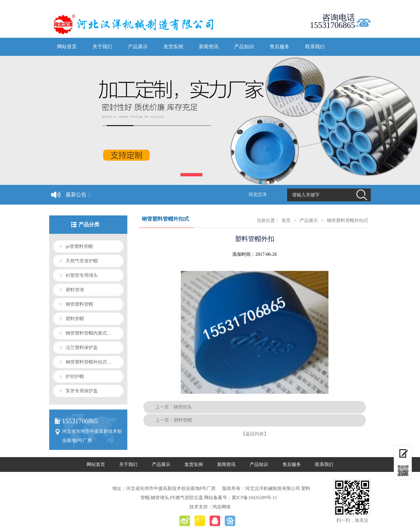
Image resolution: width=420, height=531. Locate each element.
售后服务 (280, 47)
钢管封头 (183, 407)
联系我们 (315, 47)
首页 (286, 221)
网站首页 (67, 47)
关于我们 (102, 47)
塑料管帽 (75, 319)
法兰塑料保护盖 (82, 348)
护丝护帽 (75, 376)
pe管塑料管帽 (79, 246)
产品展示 (138, 47)
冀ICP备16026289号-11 (254, 498)
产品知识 (244, 47)
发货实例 (173, 47)
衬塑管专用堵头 (82, 275)
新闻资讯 (209, 47)
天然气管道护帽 (82, 261)
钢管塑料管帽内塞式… (89, 333)
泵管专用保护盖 (82, 391)
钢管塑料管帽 (79, 304)
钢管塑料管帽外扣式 (347, 221)
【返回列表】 (255, 434)
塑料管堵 (75, 290)
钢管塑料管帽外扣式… (89, 362)
